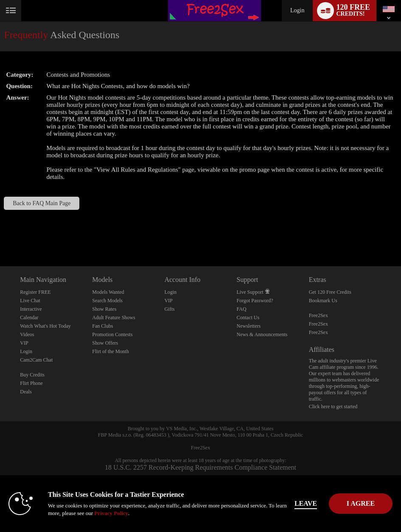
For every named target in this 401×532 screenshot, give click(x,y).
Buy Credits (32, 375)
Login (297, 10)
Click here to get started (333, 407)
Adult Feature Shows (114, 318)
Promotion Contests (112, 334)
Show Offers (105, 343)
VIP (24, 343)
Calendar (29, 318)
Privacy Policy (111, 513)
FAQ (242, 309)
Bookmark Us (323, 301)
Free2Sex (318, 315)
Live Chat (30, 301)
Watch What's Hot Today (45, 326)
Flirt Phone (31, 383)
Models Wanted (108, 292)
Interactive (31, 309)
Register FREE (35, 292)
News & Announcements (262, 334)
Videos (27, 334)
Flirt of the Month (110, 351)
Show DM (0, 235)
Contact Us (248, 318)
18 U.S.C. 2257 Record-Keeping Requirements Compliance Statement (200, 467)
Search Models (107, 301)
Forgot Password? (255, 301)
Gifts (169, 309)
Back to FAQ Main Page (42, 203)
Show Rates (104, 309)
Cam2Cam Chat (36, 360)
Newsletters (249, 326)
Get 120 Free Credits (330, 292)
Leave (315, 503)
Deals (26, 392)
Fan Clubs (102, 326)
